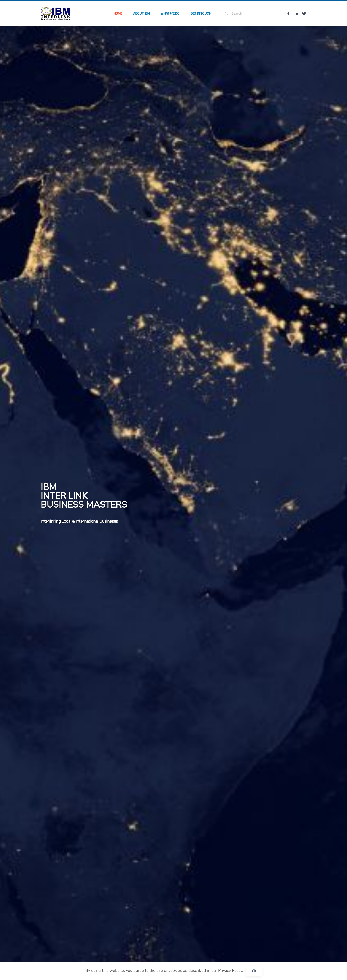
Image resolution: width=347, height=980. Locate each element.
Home (118, 13)
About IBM (142, 13)
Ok (254, 971)
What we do (170, 13)
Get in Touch (201, 13)
